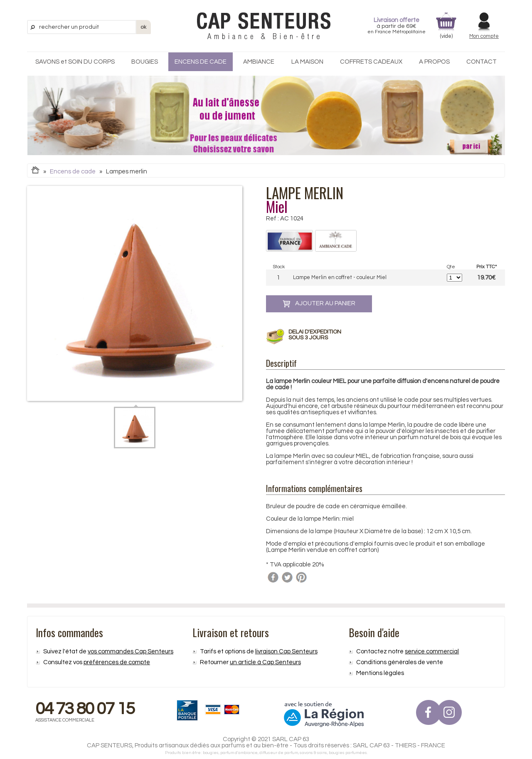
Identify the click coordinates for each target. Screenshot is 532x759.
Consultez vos (97, 662)
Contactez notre (408, 651)
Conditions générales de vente (400, 662)
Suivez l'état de (108, 651)
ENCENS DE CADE (201, 62)
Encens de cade (73, 172)
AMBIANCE (259, 62)
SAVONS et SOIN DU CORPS (75, 62)
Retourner (250, 662)
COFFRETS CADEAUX (371, 62)
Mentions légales (380, 673)
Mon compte (484, 36)
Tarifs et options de (259, 651)
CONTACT (482, 62)
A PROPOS (434, 62)
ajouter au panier (319, 304)
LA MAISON (307, 62)
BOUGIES (145, 62)
